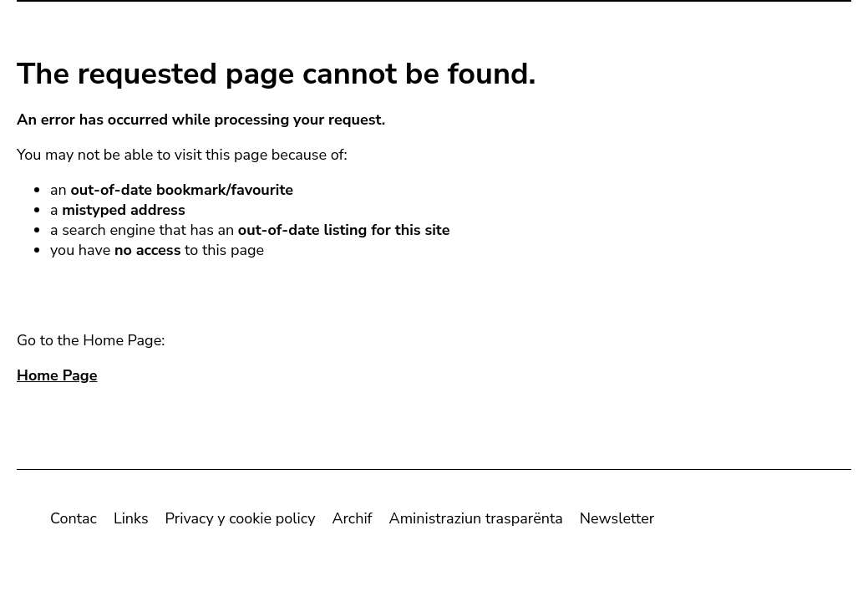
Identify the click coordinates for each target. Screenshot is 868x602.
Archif (352, 522)
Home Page (57, 379)
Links (131, 522)
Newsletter (617, 522)
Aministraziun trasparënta (476, 522)
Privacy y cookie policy (241, 522)
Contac (74, 522)
